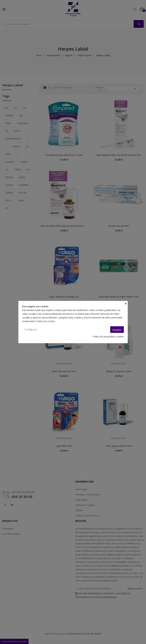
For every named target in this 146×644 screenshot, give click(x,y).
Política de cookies (46, 321)
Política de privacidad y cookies (108, 337)
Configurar (31, 329)
